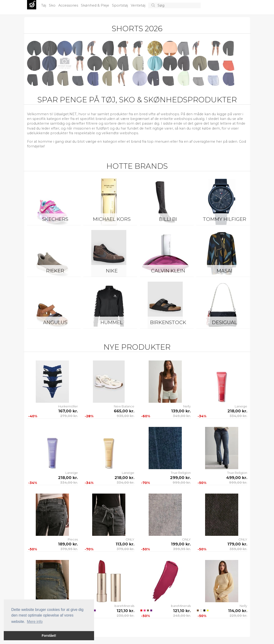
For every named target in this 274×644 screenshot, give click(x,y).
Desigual (224, 322)
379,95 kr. (69, 549)
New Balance (124, 406)
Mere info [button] (35, 622)
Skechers (55, 219)
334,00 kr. (238, 416)
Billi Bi (168, 219)
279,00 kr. (69, 416)
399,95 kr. (182, 549)
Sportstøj (120, 5)
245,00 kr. (182, 616)
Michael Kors (112, 219)
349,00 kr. (182, 416)
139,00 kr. (181, 411)
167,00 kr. (68, 411)
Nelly (187, 406)
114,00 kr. (238, 611)
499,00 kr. (237, 478)
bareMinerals (124, 606)
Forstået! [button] (49, 636)
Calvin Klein (168, 271)
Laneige (241, 406)
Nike (112, 271)
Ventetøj (139, 5)
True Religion (181, 473)
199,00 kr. (181, 544)
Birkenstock (168, 322)
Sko (53, 5)
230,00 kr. (125, 616)
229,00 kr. (238, 616)
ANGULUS (55, 322)
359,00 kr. (238, 549)
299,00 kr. (180, 478)
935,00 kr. (125, 416)
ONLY (130, 539)
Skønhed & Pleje (95, 5)
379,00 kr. (125, 549)
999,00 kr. (182, 483)
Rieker (55, 271)
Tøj (44, 5)
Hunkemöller (68, 406)
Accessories (69, 5)
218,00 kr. (237, 411)
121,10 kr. (125, 611)
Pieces (73, 539)
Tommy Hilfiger (224, 219)
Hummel (112, 322)
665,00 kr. (124, 411)
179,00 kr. (237, 544)
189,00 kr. (68, 544)
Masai (224, 271)
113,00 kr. (125, 544)
